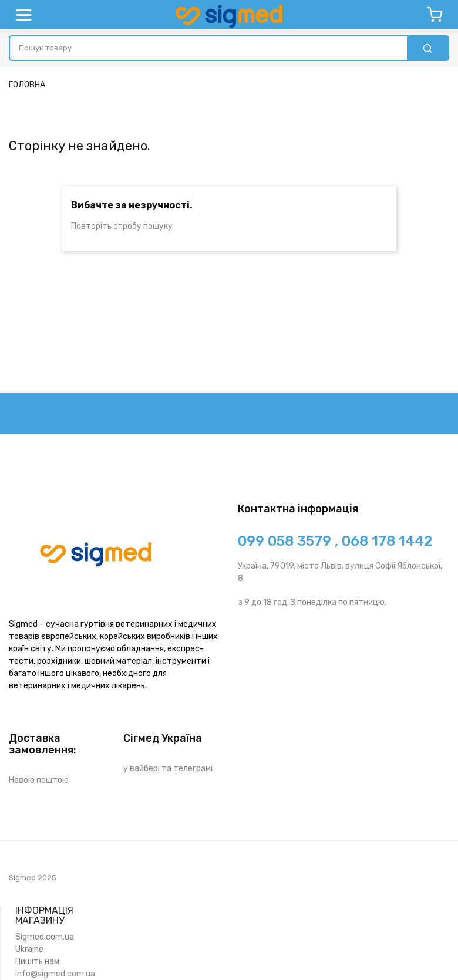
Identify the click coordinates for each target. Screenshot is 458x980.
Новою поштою (39, 780)
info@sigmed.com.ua (55, 974)
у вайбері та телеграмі (168, 768)
